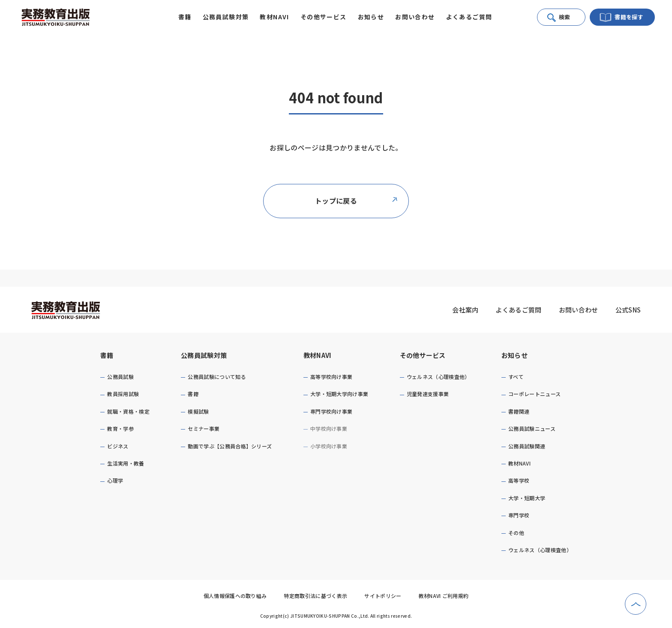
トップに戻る (357, 201)
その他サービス (423, 355)
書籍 (107, 355)
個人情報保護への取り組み (235, 596)
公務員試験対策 (204, 355)
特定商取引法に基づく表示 (315, 596)
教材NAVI (318, 355)
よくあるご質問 (469, 17)
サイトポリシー (383, 596)
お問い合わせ (415, 17)
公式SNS (628, 310)
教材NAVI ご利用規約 (444, 596)
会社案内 (465, 310)
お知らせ (514, 355)
